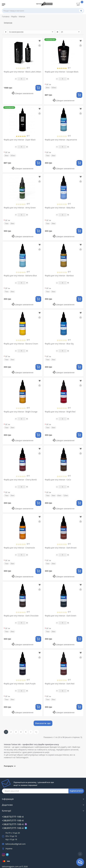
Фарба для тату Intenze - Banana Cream (21, 344)
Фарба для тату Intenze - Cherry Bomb (20, 480)
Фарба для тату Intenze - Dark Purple (20, 684)
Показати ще (43, 723)
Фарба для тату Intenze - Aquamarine (61, 140)
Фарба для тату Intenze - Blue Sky (59, 344)
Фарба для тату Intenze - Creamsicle (19, 548)
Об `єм (49, 84)
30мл (53, 156)
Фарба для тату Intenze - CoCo (58, 480)
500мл (54, 88)
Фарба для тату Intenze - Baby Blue (60, 208)
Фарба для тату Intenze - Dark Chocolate (21, 616)
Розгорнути (10, 766)
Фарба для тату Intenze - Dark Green (61, 616)
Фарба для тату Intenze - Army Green (20, 208)
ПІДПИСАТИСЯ (76, 791)
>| (36, 732)
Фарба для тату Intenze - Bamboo (59, 276)
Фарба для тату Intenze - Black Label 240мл (22, 72)
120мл (66, 496)
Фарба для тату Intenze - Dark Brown (61, 548)
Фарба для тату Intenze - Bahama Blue (20, 276)
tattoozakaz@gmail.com (15, 844)
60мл (59, 496)
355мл (13, 156)
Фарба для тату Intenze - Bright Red (60, 412)
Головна (6, 17)
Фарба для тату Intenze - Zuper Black (20, 140)
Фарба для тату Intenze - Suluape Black (62, 72)
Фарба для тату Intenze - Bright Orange (21, 412)
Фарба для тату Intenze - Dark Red (60, 684)
